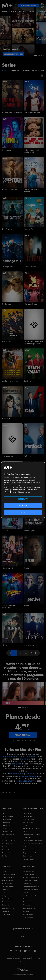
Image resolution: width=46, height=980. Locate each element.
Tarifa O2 (26, 911)
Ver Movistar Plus (29, 871)
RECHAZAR (23, 506)
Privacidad (37, 958)
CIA (25, 419)
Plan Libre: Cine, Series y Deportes (31, 891)
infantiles (16, 764)
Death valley (29, 381)
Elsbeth (5, 531)
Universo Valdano (8, 887)
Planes (25, 899)
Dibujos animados (29, 850)
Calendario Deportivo (9, 908)
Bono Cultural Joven (30, 908)
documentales (16, 773)
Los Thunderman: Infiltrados (10, 607)
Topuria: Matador (8, 899)
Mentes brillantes (10, 190)
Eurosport (5, 905)
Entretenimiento (7, 853)
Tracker (27, 568)
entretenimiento (28, 776)
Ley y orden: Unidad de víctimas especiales (33, 343)
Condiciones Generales (31, 881)
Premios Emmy (26, 781)
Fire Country (7, 456)
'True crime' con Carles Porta (33, 844)
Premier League (7, 881)
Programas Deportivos (30, 853)
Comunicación (28, 917)
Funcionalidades (28, 874)
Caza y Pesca (27, 856)
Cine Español (6, 819)
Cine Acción (6, 825)
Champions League (8, 874)
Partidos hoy (6, 911)
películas (30, 773)
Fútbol (22, 11)
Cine (13, 11)
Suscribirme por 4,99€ (14, 54)
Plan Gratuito (27, 902)
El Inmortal (7, 150)
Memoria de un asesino (12, 113)
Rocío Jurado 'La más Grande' (33, 841)
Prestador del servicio (13, 958)
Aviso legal (27, 958)
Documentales (7, 850)
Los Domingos (28, 813)
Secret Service (30, 267)
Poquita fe (28, 229)
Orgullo (4, 856)
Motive (26, 606)
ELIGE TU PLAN (23, 735)
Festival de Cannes (29, 847)
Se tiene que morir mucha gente (32, 151)
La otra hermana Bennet (31, 191)
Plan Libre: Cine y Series (31, 896)
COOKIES (23, 962)
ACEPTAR (23, 512)
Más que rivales (30, 304)
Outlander (7, 304)
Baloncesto (6, 890)
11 (32, 653)
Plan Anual (27, 905)
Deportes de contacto (9, 902)
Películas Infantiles (8, 835)
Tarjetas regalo (28, 914)
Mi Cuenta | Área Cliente (31, 877)
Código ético (27, 884)
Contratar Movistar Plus (31, 887)
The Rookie (7, 341)
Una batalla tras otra (30, 819)
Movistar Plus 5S (28, 859)
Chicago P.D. (7, 267)
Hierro (5, 645)
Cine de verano (7, 832)
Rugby (4, 896)
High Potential (8, 568)
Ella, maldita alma (32, 113)
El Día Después (7, 884)
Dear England (30, 531)
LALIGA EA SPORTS (8, 877)
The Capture (7, 229)
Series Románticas (8, 844)
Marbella (6, 419)
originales (24, 759)
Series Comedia (7, 847)
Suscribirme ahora (28, 5)
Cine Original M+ (7, 816)
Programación (7, 914)
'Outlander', (31, 756)
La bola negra (28, 816)
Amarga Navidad (29, 822)
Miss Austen (29, 645)
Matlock (27, 456)
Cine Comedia (7, 822)
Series (5, 11)
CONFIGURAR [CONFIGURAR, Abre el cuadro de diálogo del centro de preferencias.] (23, 499)
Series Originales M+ (9, 841)
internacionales (11, 756)
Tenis (32, 11)
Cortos (4, 828)
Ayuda (23, 934)
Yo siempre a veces (10, 381)
